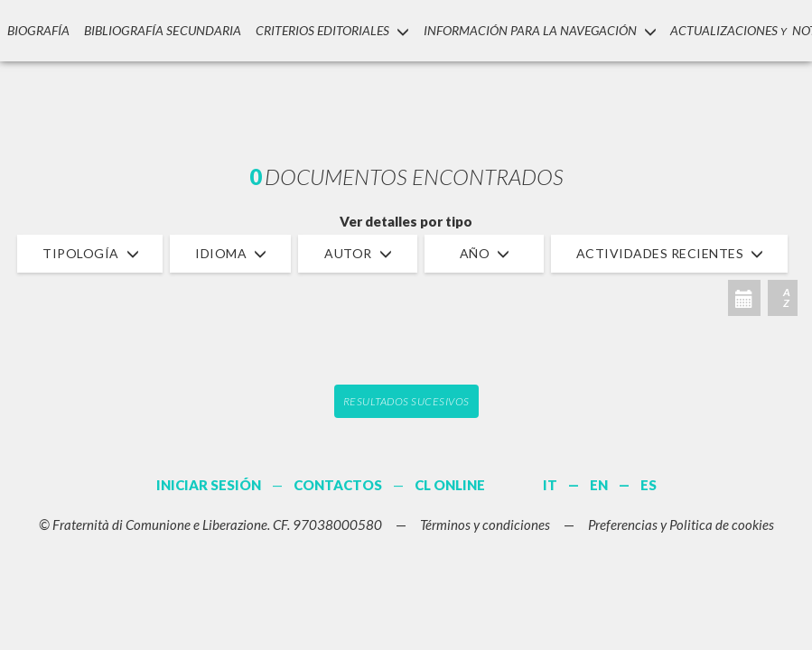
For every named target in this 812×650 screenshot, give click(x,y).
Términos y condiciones (485, 525)
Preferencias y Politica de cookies (681, 525)
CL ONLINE (450, 485)
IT (550, 485)
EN (599, 485)
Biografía (38, 30)
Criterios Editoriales (330, 30)
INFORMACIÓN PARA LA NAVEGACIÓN (537, 30)
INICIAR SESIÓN (209, 485)
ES (649, 485)
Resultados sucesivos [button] (406, 401)
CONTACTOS (338, 485)
